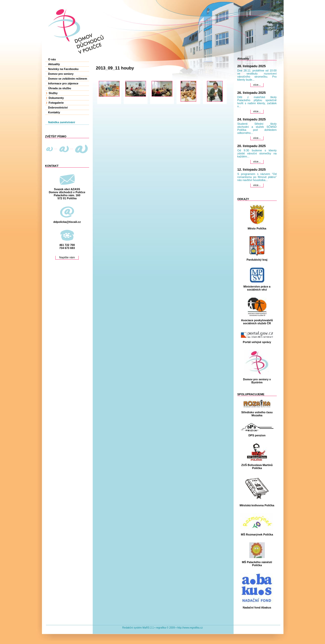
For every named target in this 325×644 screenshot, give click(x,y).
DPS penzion (257, 435)
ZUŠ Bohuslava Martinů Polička (257, 467)
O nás (52, 59)
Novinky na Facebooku (63, 69)
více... (257, 85)
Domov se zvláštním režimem (68, 79)
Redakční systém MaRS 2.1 (138, 628)
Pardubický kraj (257, 260)
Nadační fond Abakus (257, 607)
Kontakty (54, 112)
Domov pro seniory (61, 74)
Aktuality (54, 64)
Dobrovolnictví (58, 108)
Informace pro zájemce (63, 83)
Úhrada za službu (60, 88)
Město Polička (257, 228)
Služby (53, 93)
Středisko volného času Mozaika (257, 414)
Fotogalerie (56, 103)
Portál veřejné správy (257, 342)
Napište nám (67, 257)
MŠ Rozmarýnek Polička (257, 534)
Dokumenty (56, 98)
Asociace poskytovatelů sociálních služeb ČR (257, 322)
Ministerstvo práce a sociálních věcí (257, 288)
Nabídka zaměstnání (62, 122)
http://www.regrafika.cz (190, 628)
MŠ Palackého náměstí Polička (257, 564)
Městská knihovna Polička (257, 505)
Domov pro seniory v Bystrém (257, 381)
